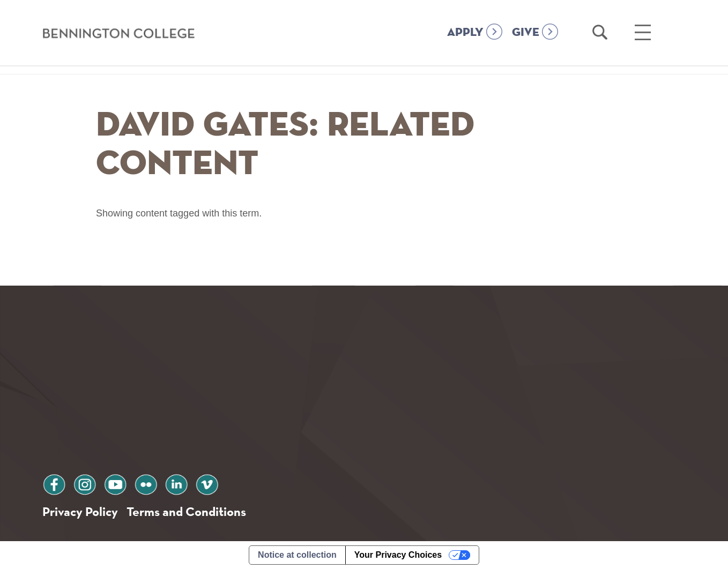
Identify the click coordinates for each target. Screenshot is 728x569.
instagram (85, 483)
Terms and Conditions (186, 511)
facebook (54, 483)
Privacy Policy (80, 511)
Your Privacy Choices (398, 555)
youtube (115, 483)
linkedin (176, 483)
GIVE (526, 33)
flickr (146, 483)
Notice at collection (297, 555)
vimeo (207, 483)
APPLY (465, 33)
